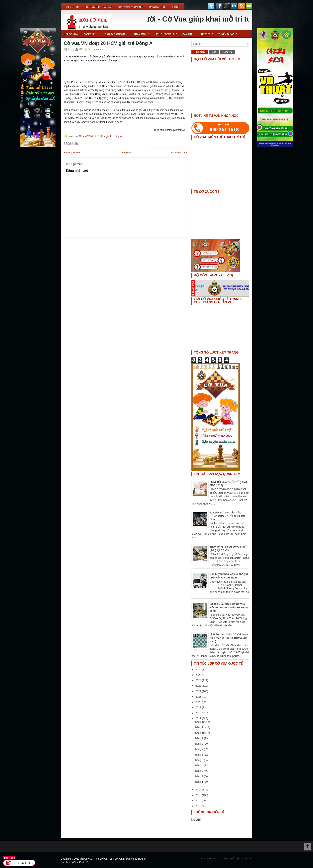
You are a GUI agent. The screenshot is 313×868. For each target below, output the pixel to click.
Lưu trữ (228, 52)
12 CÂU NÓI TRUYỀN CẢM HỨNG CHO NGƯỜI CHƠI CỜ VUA (227, 516)
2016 (199, 790)
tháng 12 (200, 722)
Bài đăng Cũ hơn (179, 153)
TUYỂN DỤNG (229, 33)
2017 (199, 718)
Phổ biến (200, 52)
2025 (199, 675)
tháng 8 (199, 744)
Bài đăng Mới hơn (72, 153)
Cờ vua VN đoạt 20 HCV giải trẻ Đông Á (108, 43)
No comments (95, 49)
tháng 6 (199, 755)
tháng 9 (199, 738)
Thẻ (214, 52)
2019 (199, 707)
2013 (199, 806)
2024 (199, 680)
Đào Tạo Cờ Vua (118, 33)
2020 (199, 702)
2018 (199, 713)
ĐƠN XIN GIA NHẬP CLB (131, 7)
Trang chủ (126, 153)
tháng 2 (199, 776)
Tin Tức (208, 33)
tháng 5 (199, 760)
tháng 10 (200, 733)
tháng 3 (199, 771)
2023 (199, 686)
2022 (199, 691)
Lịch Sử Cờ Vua (167, 33)
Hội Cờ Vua (71, 34)
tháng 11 (200, 727)
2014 (199, 801)
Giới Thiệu (93, 33)
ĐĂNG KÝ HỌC (157, 7)
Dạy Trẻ (190, 33)
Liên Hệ (175, 7)
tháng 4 (199, 765)
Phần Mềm (143, 33)
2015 (199, 795)
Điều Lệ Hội (72, 7)
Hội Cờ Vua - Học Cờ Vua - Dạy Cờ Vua (102, 859)
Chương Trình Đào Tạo (99, 7)
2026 (199, 669)
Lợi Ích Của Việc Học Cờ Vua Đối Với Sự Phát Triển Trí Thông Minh (229, 607)
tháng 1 (199, 782)
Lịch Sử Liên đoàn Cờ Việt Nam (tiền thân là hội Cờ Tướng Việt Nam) (229, 638)
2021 (199, 697)
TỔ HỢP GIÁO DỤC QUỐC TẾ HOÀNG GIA (231, 859)
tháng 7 (199, 749)
